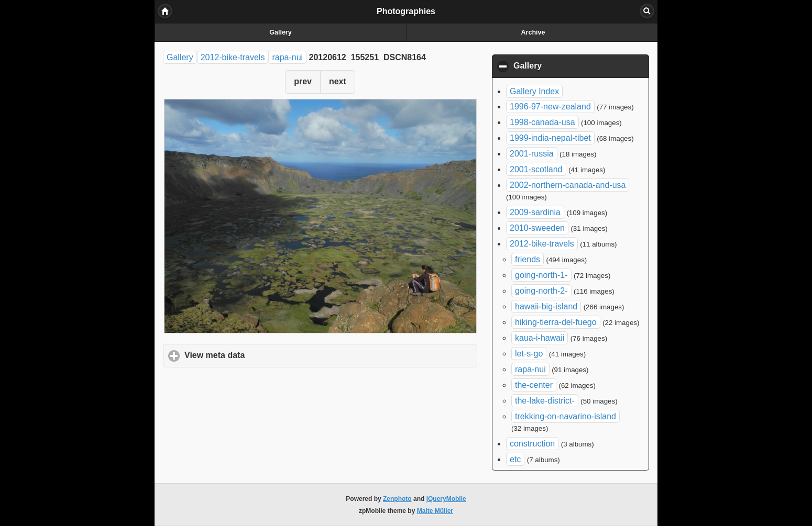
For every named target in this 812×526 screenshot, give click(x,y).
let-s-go (529, 354)
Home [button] (165, 11)
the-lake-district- (545, 401)
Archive (533, 32)
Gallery (280, 32)
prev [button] (303, 81)
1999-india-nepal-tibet (550, 138)
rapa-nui (287, 57)
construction (532, 444)
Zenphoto (397, 499)
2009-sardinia (535, 212)
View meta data (264, 355)
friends (528, 259)
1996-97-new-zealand (550, 107)
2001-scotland (536, 169)
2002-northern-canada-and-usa (568, 185)
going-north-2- (541, 291)
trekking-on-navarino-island (566, 416)
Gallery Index (534, 91)
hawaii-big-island (546, 306)
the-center (534, 385)
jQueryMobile (446, 499)
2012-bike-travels (233, 57)
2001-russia (532, 154)
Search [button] (647, 11)
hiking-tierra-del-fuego (556, 322)
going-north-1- (541, 275)
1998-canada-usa (542, 122)
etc (515, 459)
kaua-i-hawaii (540, 338)
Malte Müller (435, 511)
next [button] (338, 81)
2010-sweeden (537, 228)
